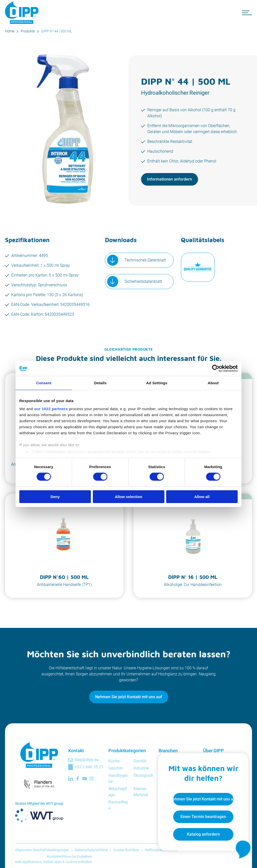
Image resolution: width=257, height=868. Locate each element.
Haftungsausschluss (161, 850)
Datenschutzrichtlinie (91, 850)
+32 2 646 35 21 (89, 767)
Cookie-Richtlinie (126, 850)
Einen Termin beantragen (203, 817)
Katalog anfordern (203, 834)
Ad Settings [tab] (157, 383)
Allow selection (128, 497)
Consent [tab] (44, 383)
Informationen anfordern (170, 179)
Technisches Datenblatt (145, 260)
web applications (28, 862)
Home (10, 31)
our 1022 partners (51, 409)
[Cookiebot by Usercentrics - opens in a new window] (216, 368)
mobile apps (52, 862)
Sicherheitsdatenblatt (143, 281)
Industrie (141, 768)
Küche (114, 761)
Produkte (28, 31)
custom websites (79, 862)
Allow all (202, 497)
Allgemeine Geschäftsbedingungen (42, 850)
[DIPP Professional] (23, 13)
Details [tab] (100, 383)
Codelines (84, 856)
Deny (55, 497)
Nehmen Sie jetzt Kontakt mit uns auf (129, 697)
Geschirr (116, 768)
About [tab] (213, 383)
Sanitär (140, 761)
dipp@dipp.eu (87, 760)
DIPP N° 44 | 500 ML (57, 31)
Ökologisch (143, 775)
